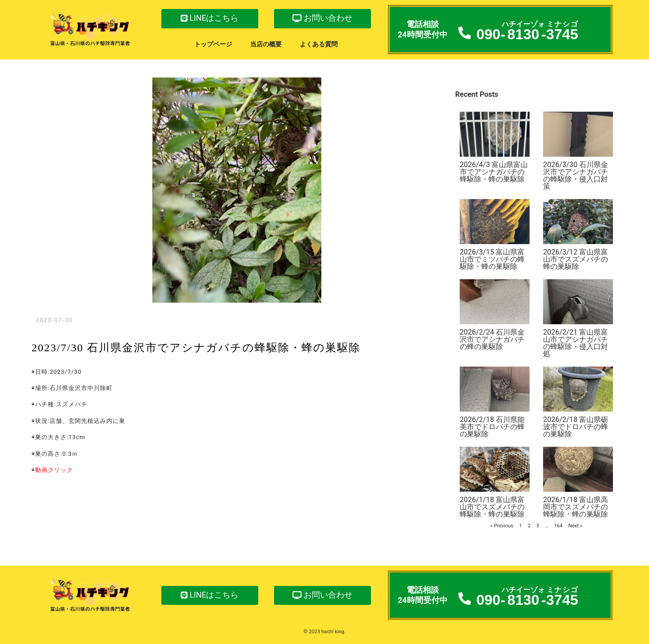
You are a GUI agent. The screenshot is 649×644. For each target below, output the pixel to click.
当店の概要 (266, 44)
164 (558, 526)
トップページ (213, 44)
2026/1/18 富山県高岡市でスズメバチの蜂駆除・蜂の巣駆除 (576, 507)
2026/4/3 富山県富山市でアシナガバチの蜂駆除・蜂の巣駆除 (494, 172)
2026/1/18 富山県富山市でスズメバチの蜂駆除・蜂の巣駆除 (492, 507)
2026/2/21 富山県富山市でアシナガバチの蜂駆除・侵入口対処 (576, 343)
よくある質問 (319, 44)
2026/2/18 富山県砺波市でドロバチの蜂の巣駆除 (576, 427)
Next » (575, 526)
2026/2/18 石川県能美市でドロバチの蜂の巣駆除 (492, 427)
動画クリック (54, 470)
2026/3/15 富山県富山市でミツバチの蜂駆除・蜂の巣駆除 (492, 259)
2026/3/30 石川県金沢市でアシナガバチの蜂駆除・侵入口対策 (576, 175)
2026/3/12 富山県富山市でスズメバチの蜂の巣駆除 (576, 259)
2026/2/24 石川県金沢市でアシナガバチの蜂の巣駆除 (492, 339)
